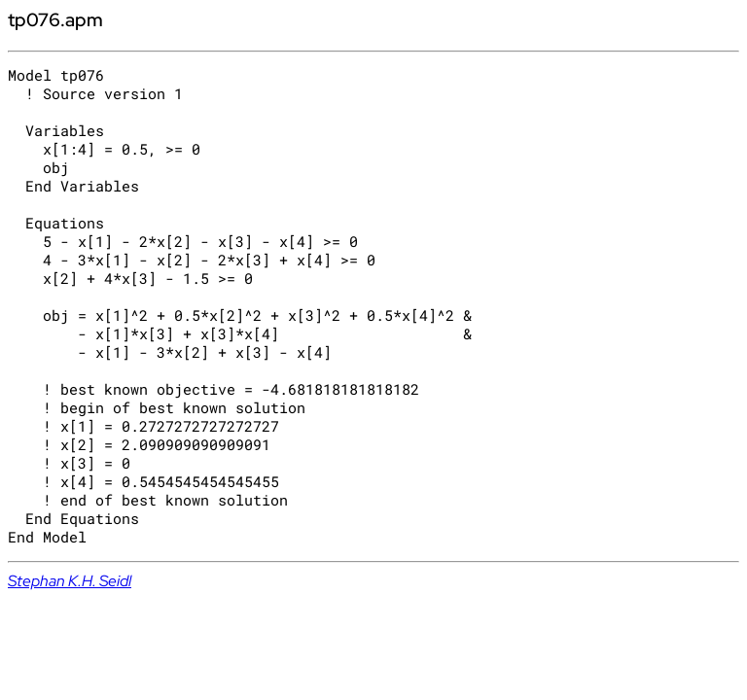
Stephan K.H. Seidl (70, 581)
